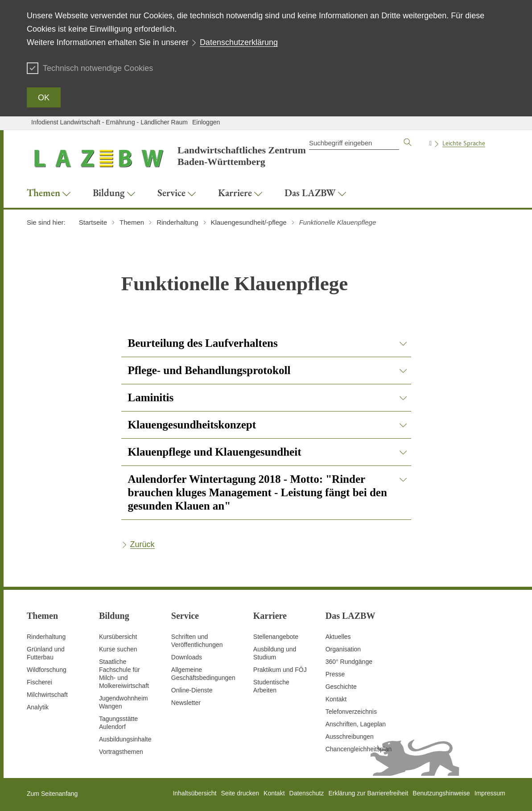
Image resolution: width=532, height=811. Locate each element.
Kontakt (336, 699)
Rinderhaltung (46, 637)
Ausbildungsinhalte (125, 739)
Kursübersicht (118, 637)
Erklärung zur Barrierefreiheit (368, 793)
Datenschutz (307, 793)
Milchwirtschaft (47, 695)
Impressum (490, 793)
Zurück (142, 544)
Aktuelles (338, 637)
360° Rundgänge (349, 662)
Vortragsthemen (121, 752)
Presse (335, 674)
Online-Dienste (192, 690)
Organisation (343, 649)
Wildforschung (47, 670)
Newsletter (186, 703)
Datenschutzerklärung (239, 42)
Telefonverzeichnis (351, 712)
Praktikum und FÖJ (280, 670)
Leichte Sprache (464, 143)
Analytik (38, 707)
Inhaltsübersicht (194, 793)
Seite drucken (240, 793)
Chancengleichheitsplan (359, 749)
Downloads (187, 657)
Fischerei (39, 682)
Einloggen (206, 122)
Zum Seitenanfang (52, 794)
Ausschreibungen (350, 737)
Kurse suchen (118, 649)
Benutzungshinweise (441, 793)
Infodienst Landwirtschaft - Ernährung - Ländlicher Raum (109, 122)
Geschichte (341, 687)
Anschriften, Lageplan (356, 724)
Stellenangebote (276, 637)
